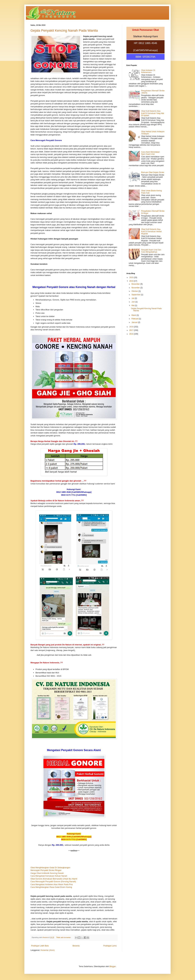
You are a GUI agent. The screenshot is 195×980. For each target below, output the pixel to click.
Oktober (135, 291)
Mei (133, 305)
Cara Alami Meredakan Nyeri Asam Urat (151, 153)
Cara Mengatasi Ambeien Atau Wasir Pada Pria (52, 884)
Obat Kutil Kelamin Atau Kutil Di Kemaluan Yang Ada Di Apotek (153, 113)
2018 (132, 327)
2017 (132, 330)
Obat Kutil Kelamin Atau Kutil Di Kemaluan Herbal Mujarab (151, 231)
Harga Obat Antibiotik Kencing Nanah (47, 873)
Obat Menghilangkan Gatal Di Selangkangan (50, 868)
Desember (136, 284)
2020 (132, 277)
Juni (133, 302)
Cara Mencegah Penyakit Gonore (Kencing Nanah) (53, 881)
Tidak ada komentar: (64, 937)
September (136, 295)
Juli (133, 298)
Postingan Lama (110, 946)
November (136, 288)
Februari (135, 319)
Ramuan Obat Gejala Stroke (153, 172)
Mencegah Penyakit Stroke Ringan (46, 870)
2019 (132, 281)
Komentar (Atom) (48, 950)
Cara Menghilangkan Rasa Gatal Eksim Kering (51, 887)
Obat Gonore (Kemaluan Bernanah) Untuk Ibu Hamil (54, 879)
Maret (134, 315)
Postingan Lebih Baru (40, 946)
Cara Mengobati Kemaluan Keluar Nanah (49, 876)
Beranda (76, 946)
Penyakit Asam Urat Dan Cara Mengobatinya (151, 251)
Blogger (113, 966)
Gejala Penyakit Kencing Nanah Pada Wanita (64, 31)
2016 (132, 334)
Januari (135, 322)
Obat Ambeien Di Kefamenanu (148, 71)
